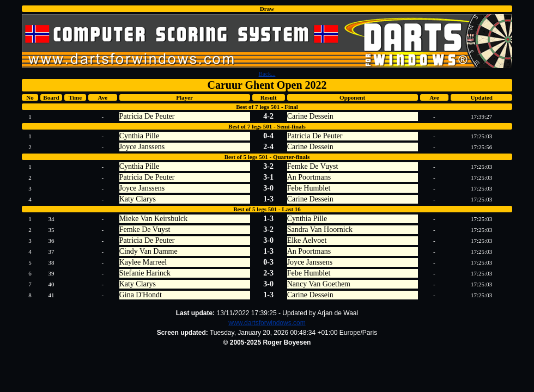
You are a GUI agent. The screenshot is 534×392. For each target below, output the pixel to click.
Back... (267, 73)
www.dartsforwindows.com (267, 323)
